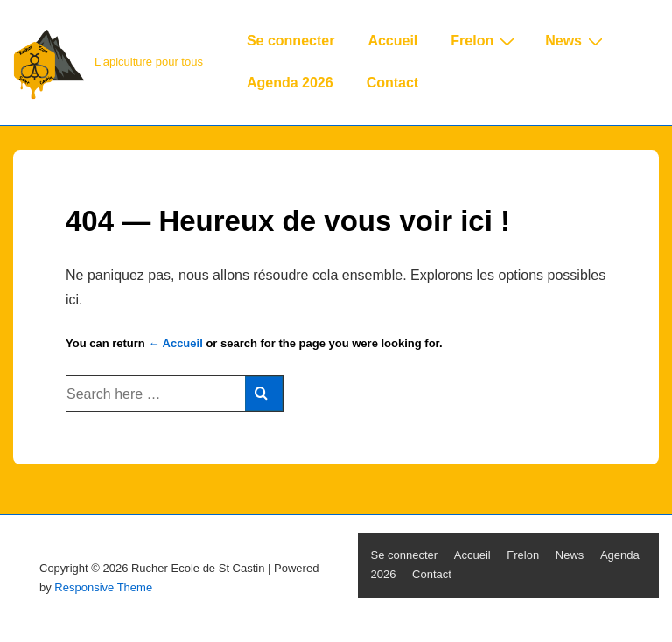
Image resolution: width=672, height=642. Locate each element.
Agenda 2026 (290, 83)
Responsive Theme (103, 587)
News (576, 41)
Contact (393, 83)
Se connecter (290, 41)
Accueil (392, 41)
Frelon (485, 41)
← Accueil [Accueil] (175, 343)
